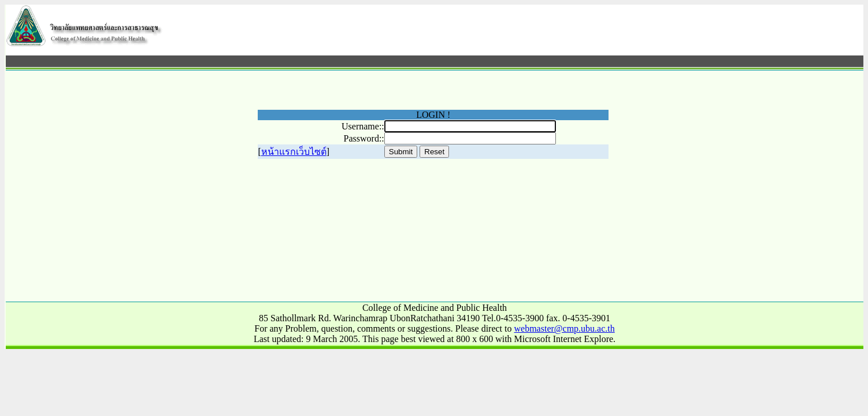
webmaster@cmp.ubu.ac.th (565, 328)
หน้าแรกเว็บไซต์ (294, 152)
